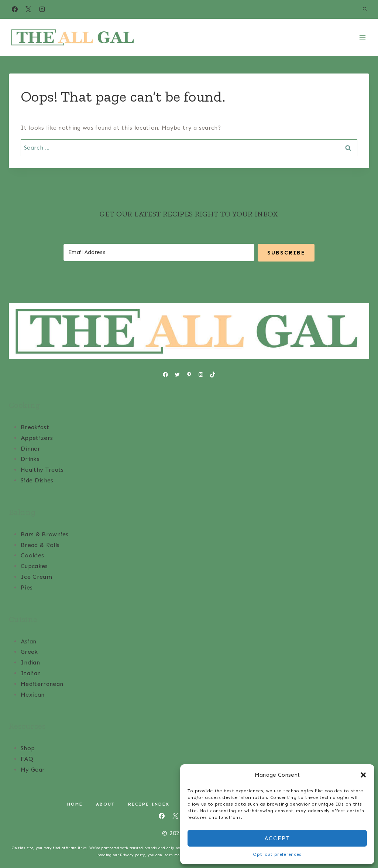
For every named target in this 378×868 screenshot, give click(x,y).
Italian (31, 673)
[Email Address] (159, 252)
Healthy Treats (42, 469)
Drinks (30, 459)
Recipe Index (149, 804)
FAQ (27, 758)
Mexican (32, 694)
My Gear (33, 769)
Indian (30, 662)
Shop (28, 748)
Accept (277, 838)
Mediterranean (42, 684)
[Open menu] (362, 37)
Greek (29, 651)
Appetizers (37, 438)
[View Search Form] (365, 9)
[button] (363, 775)
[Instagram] (42, 9)
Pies (27, 587)
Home (75, 804)
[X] (28, 9)
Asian (29, 641)
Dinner (30, 448)
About (105, 804)
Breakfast (35, 427)
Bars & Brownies (45, 534)
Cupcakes (34, 566)
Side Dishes (37, 480)
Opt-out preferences (277, 854)
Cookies (32, 555)
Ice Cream (36, 576)
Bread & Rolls (40, 545)
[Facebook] (15, 9)
